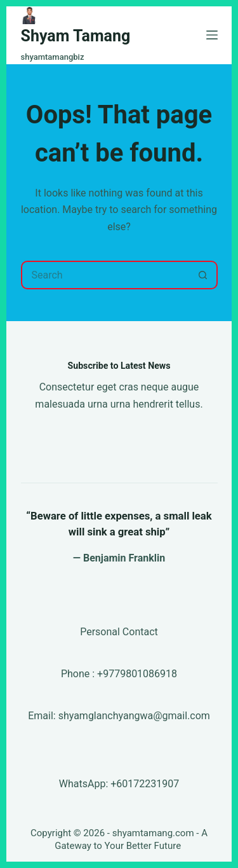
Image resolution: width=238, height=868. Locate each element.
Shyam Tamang (76, 36)
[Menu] (212, 35)
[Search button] (203, 275)
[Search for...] (105, 275)
